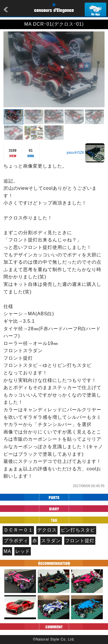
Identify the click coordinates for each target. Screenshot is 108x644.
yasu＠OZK (75, 153)
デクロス (47, 530)
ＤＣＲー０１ (18, 530)
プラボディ (16, 541)
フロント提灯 (80, 541)
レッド (23, 551)
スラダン (51, 541)
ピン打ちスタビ (78, 530)
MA (7, 551)
